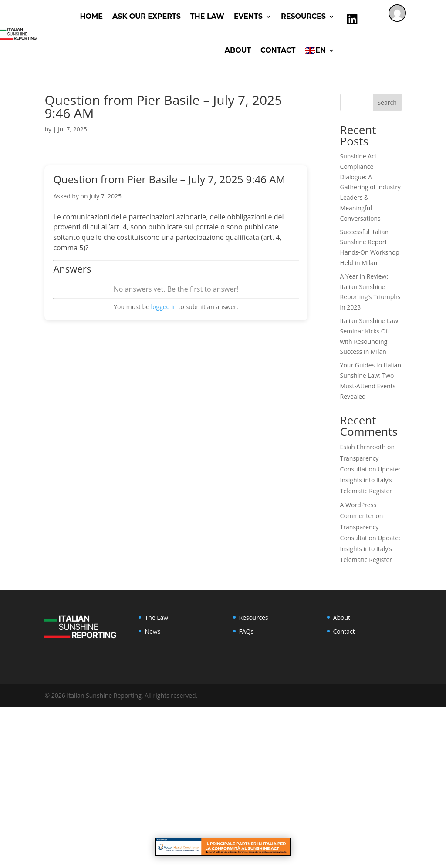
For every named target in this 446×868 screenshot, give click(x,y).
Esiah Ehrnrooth (363, 447)
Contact (278, 50)
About (238, 50)
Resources (254, 617)
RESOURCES (303, 16)
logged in (164, 307)
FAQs (247, 631)
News (152, 631)
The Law (207, 16)
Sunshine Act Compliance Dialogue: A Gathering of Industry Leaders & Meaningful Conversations (370, 187)
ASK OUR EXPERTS (147, 16)
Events (248, 16)
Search (387, 103)
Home (91, 16)
